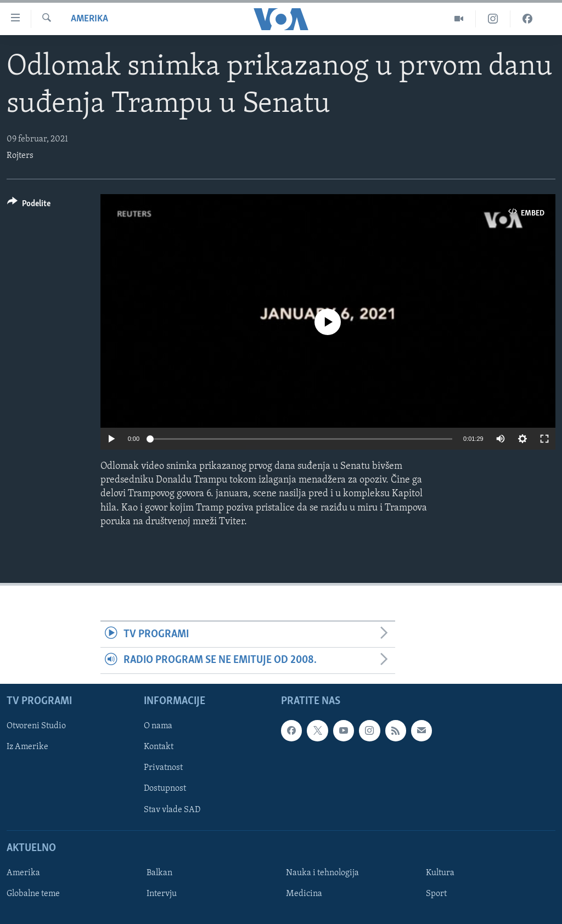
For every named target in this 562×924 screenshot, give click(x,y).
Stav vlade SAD (172, 809)
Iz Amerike (27, 747)
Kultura (440, 873)
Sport (436, 894)
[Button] (29, 205)
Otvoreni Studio (36, 726)
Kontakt (159, 747)
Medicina (304, 894)
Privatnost (163, 768)
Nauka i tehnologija (322, 873)
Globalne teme (33, 894)
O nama (158, 726)
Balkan (159, 873)
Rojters (20, 156)
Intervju (162, 894)
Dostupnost (165, 789)
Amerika (89, 19)
